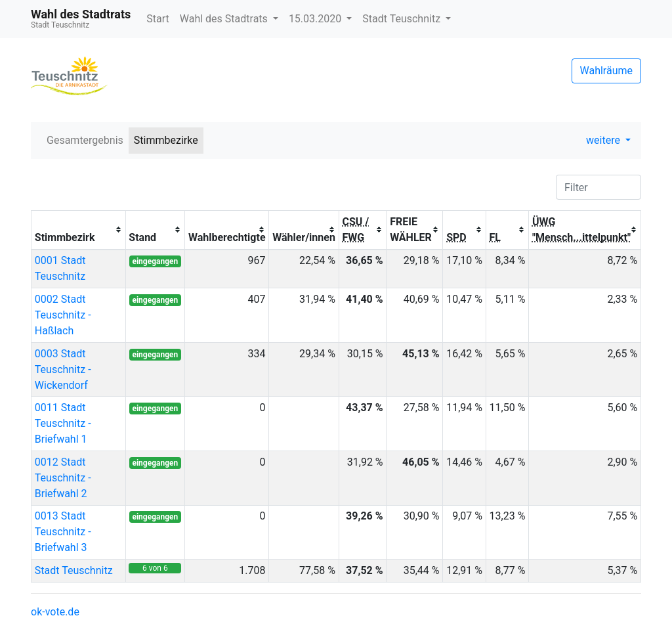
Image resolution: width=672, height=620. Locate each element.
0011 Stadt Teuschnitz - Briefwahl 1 (63, 423)
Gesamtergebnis (85, 140)
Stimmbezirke (166, 140)
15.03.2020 (316, 19)
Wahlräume (607, 71)
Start (157, 19)
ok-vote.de (55, 612)
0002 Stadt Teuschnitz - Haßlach (63, 315)
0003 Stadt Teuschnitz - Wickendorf (63, 369)
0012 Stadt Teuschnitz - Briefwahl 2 (63, 478)
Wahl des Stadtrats (225, 19)
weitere (604, 140)
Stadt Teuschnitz (403, 19)
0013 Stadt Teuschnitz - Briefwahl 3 (63, 532)
